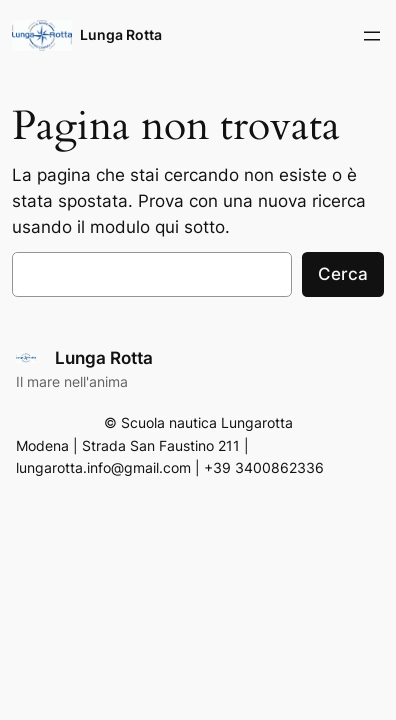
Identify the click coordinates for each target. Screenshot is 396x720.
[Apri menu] (372, 36)
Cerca (343, 274)
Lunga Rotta (121, 34)
